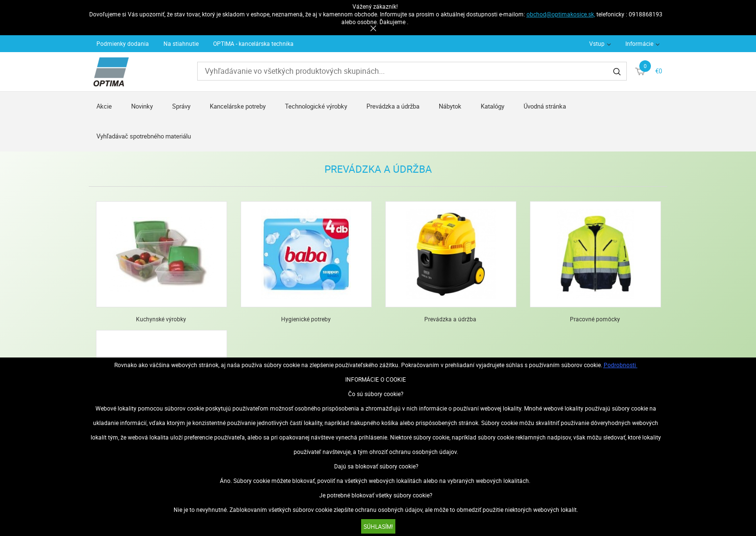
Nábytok (450, 106)
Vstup (597, 43)
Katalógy (493, 106)
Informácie (639, 43)
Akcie (104, 106)
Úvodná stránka (545, 106)
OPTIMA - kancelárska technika (253, 43)
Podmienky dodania (123, 43)
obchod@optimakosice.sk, (561, 14)
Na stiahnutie (181, 43)
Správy (181, 106)
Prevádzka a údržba (393, 106)
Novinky (142, 106)
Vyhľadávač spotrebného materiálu (144, 136)
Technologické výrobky (316, 106)
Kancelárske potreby (238, 106)
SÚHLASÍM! (378, 526)
